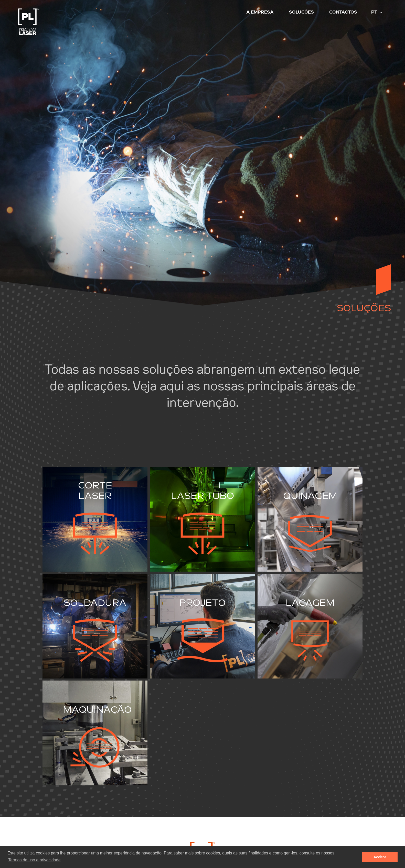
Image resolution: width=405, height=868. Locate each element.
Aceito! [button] (380, 857)
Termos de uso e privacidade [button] (34, 860)
